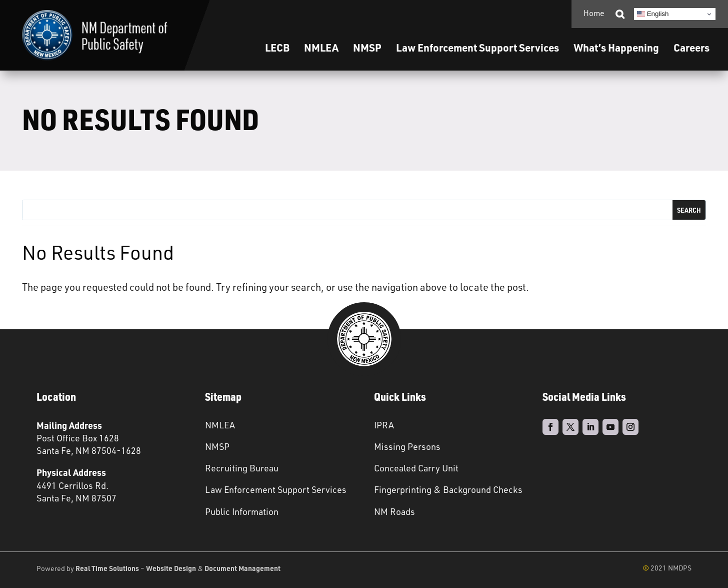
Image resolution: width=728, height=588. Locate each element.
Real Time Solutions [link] (107, 568)
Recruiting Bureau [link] (242, 468)
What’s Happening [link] (616, 47)
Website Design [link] (171, 568)
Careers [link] (691, 47)
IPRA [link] (384, 425)
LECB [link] (277, 47)
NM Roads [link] (394, 511)
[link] (95, 35)
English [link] (653, 14)
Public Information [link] (242, 511)
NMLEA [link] (321, 47)
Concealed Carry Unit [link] (416, 468)
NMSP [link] (367, 47)
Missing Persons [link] (407, 446)
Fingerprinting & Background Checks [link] (448, 489)
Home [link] (594, 13)
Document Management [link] (242, 568)
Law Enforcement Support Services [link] (276, 489)
